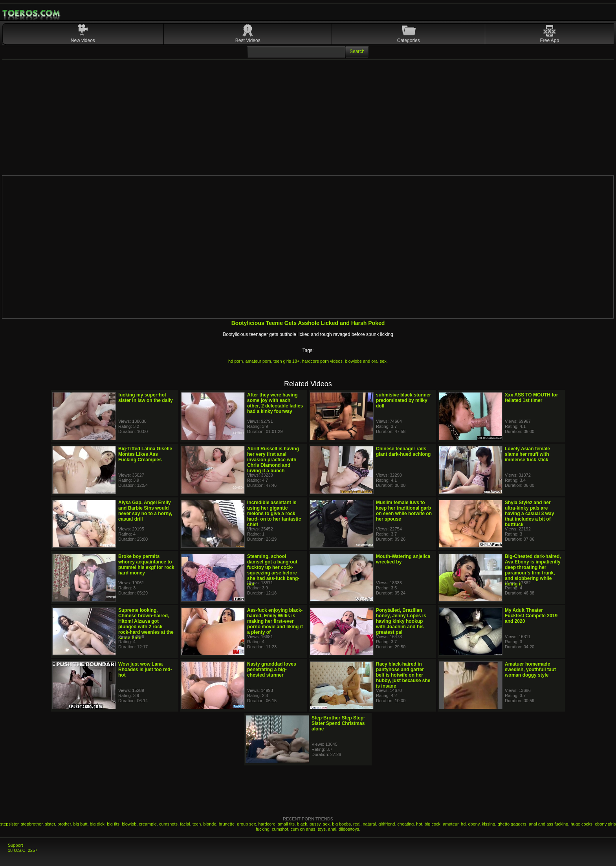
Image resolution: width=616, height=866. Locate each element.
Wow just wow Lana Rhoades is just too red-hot (145, 670)
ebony (474, 824)
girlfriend (387, 824)
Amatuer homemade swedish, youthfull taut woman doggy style (530, 670)
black (302, 824)
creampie (148, 824)
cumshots (168, 824)
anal (332, 829)
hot (419, 824)
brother (64, 824)
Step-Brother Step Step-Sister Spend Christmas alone (338, 723)
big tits (113, 824)
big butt (81, 824)
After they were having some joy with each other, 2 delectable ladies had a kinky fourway (275, 403)
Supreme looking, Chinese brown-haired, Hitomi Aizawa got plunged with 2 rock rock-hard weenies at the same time (146, 624)
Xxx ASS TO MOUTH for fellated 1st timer (531, 398)
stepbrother (32, 824)
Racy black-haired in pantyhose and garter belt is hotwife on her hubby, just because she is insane (403, 675)
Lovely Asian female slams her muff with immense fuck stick (527, 454)
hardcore (267, 824)
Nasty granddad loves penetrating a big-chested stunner (272, 670)
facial (185, 824)
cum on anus (303, 829)
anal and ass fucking (548, 824)
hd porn (236, 361)
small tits (286, 824)
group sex (246, 824)
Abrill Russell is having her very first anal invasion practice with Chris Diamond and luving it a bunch (273, 460)
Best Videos (248, 40)
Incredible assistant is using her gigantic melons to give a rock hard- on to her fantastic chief (274, 514)
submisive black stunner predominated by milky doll (403, 400)
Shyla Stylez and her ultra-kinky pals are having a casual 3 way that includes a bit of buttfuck (529, 514)
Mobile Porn (32, 13)
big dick (97, 824)
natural (369, 824)
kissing (489, 824)
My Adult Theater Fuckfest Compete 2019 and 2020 (531, 616)
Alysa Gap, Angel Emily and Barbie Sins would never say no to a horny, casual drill (145, 511)
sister (50, 824)
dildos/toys (349, 829)
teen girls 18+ (286, 361)
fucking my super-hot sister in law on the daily (146, 398)
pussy (315, 824)
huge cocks (581, 824)
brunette (227, 824)
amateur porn (258, 361)
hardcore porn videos (322, 361)
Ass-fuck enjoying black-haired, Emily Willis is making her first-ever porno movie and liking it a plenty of (275, 621)
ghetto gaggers (512, 824)
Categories (409, 40)
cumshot (280, 829)
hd (463, 824)
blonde (210, 824)
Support (16, 845)
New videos (83, 40)
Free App (550, 40)
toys (322, 829)
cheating (406, 824)
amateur (451, 824)
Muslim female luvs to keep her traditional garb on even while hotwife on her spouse (404, 511)
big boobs (341, 824)
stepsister (9, 824)
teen (197, 824)
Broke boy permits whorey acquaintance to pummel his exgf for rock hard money (146, 565)
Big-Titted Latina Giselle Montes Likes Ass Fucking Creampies (145, 454)
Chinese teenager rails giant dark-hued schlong (403, 451)
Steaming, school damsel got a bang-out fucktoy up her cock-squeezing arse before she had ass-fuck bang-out (273, 570)
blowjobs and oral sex (366, 361)
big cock (433, 824)
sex (326, 824)
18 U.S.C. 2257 (23, 850)
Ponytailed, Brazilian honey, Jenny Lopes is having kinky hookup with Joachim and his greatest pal (401, 621)
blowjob (129, 824)
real (357, 824)
